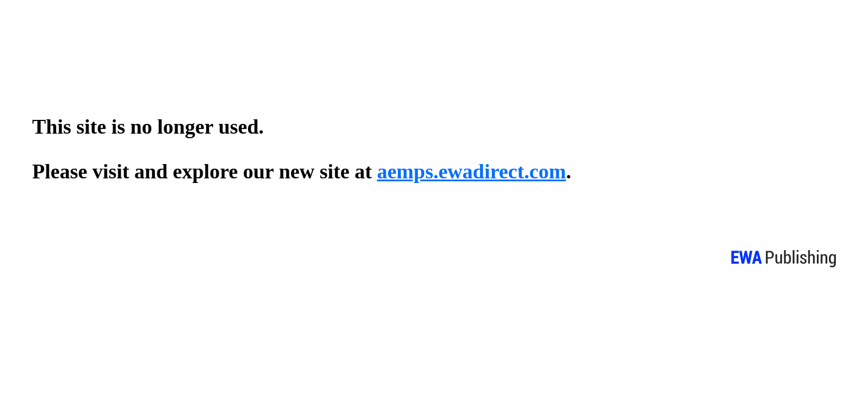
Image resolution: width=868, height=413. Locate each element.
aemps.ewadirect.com (472, 172)
